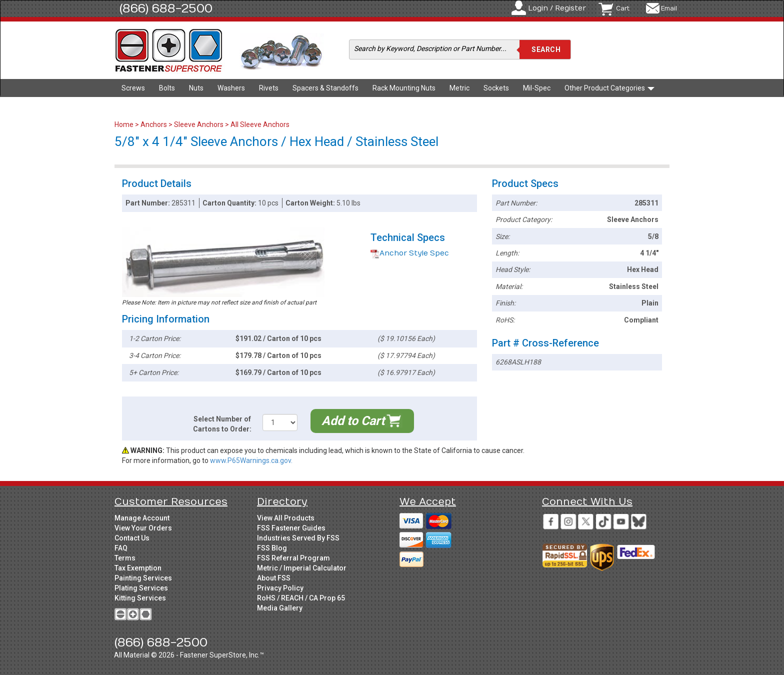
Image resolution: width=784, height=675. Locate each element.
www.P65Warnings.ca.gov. (251, 460)
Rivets (269, 88)
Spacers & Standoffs (325, 88)
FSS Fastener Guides (291, 528)
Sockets (496, 88)
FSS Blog (272, 548)
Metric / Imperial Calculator (302, 568)
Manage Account (142, 518)
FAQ (121, 548)
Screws (133, 88)
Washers (231, 88)
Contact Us (132, 538)
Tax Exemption (138, 568)
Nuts (196, 88)
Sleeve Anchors (199, 124)
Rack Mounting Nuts (404, 88)
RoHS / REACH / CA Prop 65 (301, 598)
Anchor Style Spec (410, 253)
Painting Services (143, 578)
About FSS (274, 578)
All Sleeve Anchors (260, 124)
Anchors (154, 124)
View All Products (286, 518)
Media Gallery (280, 608)
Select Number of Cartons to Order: (222, 424)
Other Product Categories (609, 88)
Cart (623, 8)
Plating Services (141, 588)
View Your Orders (143, 528)
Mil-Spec (537, 88)
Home (125, 124)
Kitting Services (140, 598)
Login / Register (557, 8)
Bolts (167, 88)
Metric (459, 88)
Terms (125, 558)
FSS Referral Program (293, 558)
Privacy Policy (280, 588)
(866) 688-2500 (166, 8)
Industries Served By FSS (298, 538)
